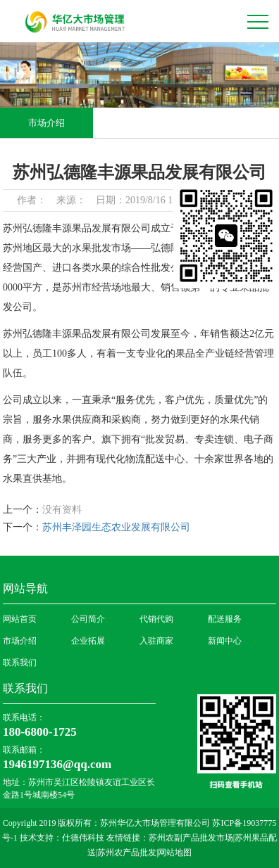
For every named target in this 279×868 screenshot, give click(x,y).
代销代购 (156, 619)
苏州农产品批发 (127, 853)
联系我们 (20, 663)
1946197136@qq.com (57, 764)
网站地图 (175, 853)
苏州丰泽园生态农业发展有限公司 (116, 527)
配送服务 (225, 619)
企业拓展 (88, 641)
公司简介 (88, 619)
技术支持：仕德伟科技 (62, 838)
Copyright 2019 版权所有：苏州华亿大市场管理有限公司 (108, 823)
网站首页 (20, 619)
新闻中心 (225, 641)
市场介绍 (46, 123)
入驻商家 (156, 641)
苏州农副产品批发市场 (191, 838)
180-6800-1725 (40, 732)
